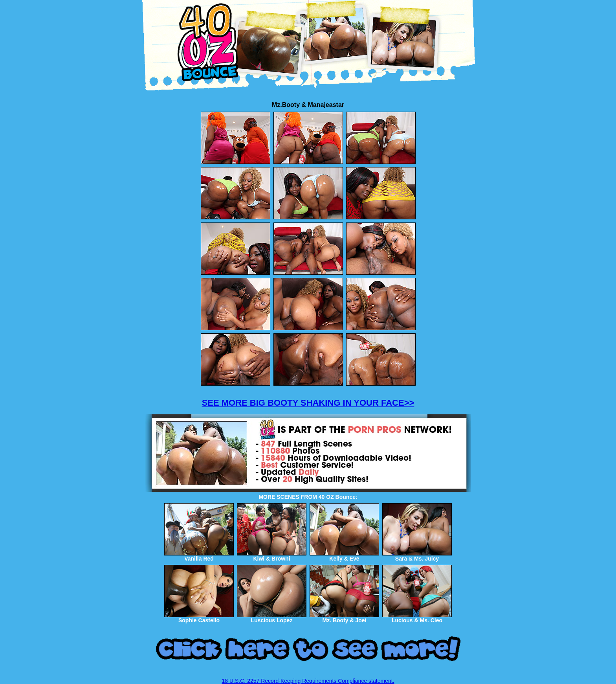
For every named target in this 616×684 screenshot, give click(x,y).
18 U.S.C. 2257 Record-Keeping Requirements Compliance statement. (308, 681)
